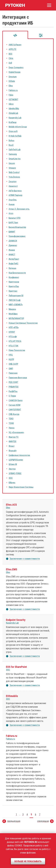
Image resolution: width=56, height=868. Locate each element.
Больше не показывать (28, 861)
